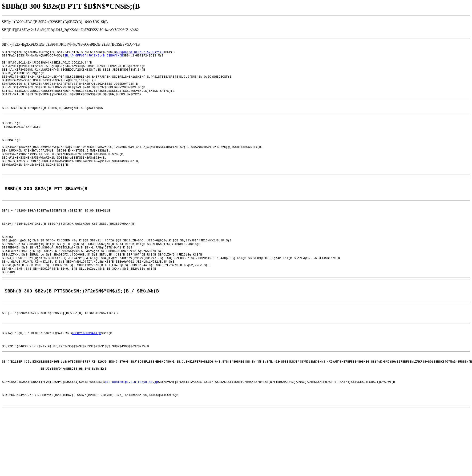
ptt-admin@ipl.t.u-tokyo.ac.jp (131, 427)
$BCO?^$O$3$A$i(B (86, 372)
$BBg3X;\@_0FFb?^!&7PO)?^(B (140, 52)
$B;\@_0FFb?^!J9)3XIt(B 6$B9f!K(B (94, 57)
